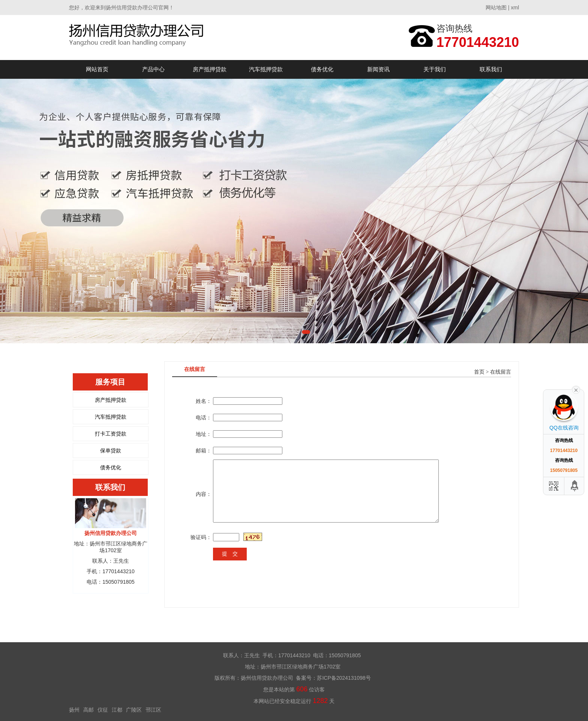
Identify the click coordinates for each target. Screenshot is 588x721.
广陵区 (134, 710)
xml (515, 8)
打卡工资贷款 (111, 434)
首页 (479, 372)
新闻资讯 (378, 69)
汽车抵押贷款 (266, 69)
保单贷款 (111, 451)
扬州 (74, 710)
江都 (117, 710)
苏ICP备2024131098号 (344, 678)
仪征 (103, 710)
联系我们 (491, 69)
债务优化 (322, 69)
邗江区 (153, 710)
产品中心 (153, 69)
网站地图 (496, 8)
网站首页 (97, 69)
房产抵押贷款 (210, 69)
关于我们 (435, 69)
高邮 (88, 710)
